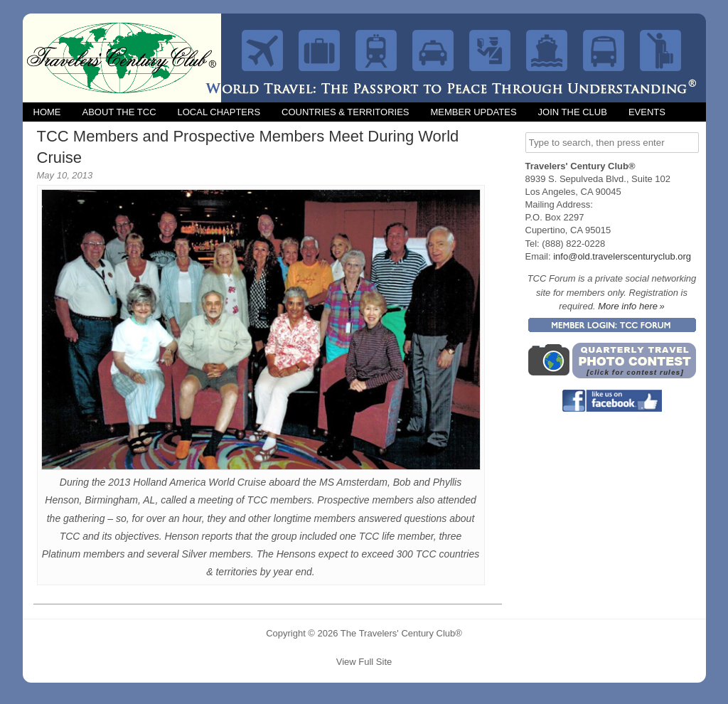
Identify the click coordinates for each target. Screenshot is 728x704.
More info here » (631, 306)
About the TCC (119, 112)
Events (647, 112)
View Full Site (364, 662)
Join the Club (573, 112)
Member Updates (473, 112)
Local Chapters (219, 112)
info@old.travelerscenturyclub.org (622, 256)
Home (47, 112)
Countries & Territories (345, 112)
